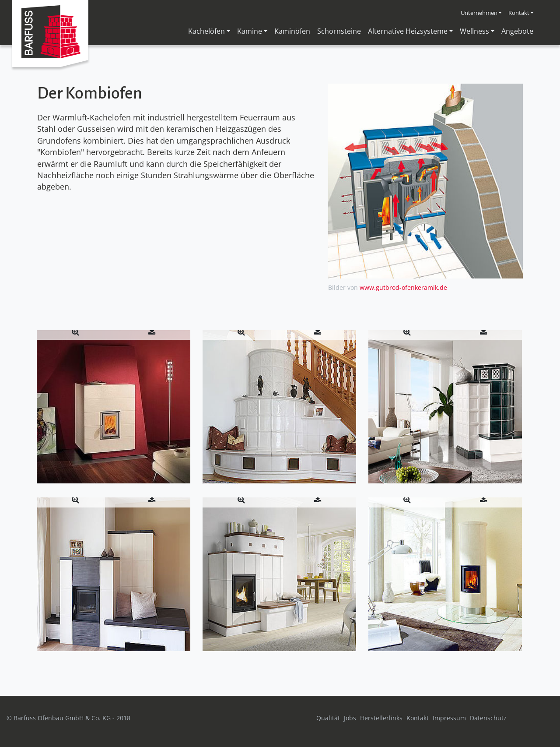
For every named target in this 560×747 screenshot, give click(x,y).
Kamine (250, 31)
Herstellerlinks (381, 718)
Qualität (328, 718)
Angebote (517, 31)
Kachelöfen (206, 31)
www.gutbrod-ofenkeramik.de (403, 287)
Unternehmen (479, 13)
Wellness (474, 31)
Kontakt (519, 13)
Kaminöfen (292, 31)
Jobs (350, 718)
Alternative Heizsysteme (408, 31)
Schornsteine (339, 31)
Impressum (449, 718)
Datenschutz (488, 718)
